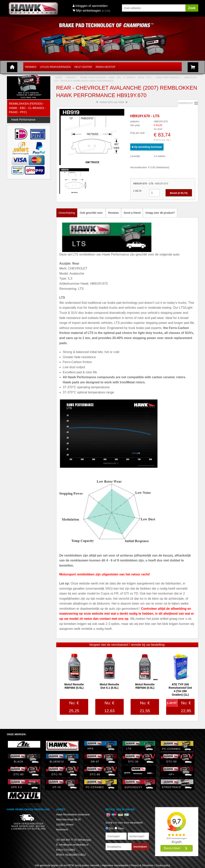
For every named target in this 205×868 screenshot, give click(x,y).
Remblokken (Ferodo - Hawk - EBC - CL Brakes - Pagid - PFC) (28, 108)
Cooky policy (163, 865)
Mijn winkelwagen (87, 11)
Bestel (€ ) (179, 193)
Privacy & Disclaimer (142, 865)
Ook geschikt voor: (91, 213)
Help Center (83, 67)
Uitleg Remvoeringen (55, 67)
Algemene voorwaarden (115, 865)
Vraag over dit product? (160, 213)
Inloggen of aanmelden (91, 6)
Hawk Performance (23, 120)
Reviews (113, 213)
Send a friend (132, 213)
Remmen (31, 67)
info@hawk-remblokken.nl (74, 845)
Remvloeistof (106, 67)
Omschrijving (67, 213)
